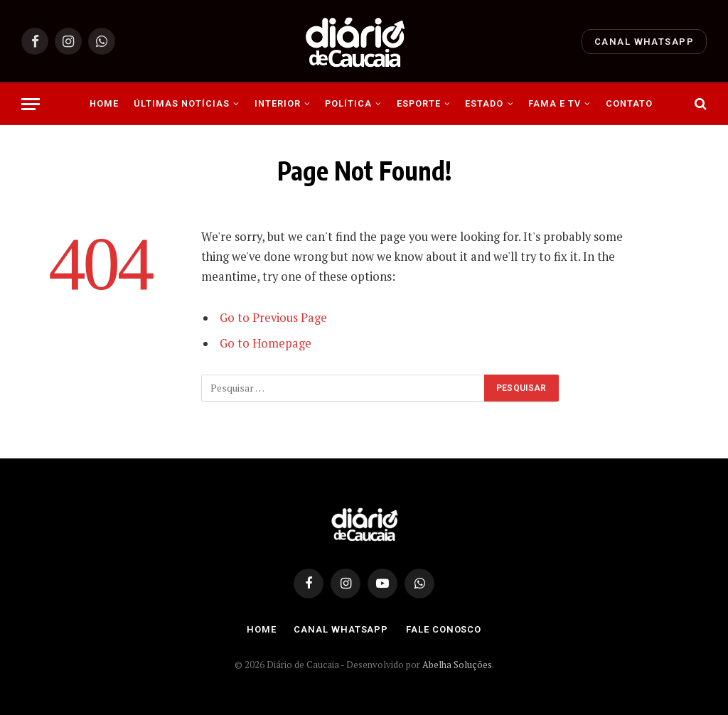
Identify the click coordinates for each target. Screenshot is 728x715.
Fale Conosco (444, 629)
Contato (629, 103)
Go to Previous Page (273, 318)
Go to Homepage (266, 343)
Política (348, 103)
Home (104, 103)
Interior (278, 103)
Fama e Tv (555, 103)
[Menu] (31, 104)
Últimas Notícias (182, 103)
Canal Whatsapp (644, 42)
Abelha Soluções (457, 665)
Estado (484, 103)
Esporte (419, 103)
